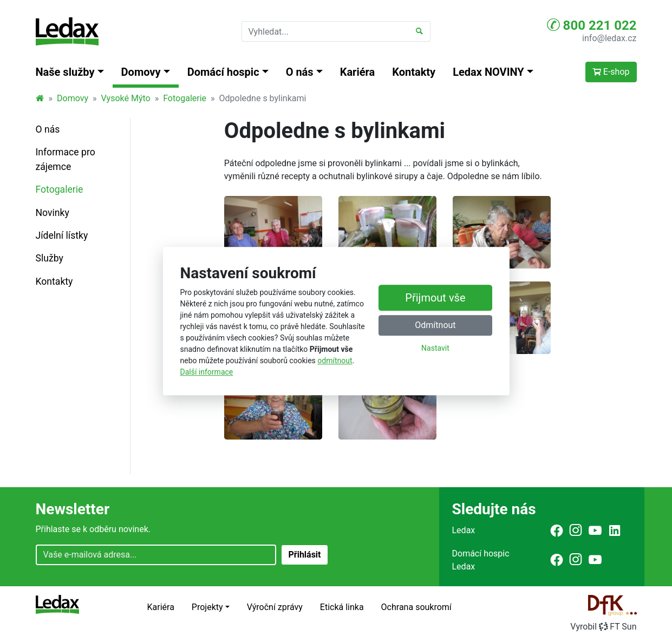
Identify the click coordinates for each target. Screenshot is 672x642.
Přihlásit (304, 555)
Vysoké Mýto (125, 98)
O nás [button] (300, 72)
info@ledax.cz (609, 38)
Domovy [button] (141, 72)
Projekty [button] (207, 607)
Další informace (207, 372)
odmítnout (335, 361)
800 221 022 (592, 25)
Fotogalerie (185, 98)
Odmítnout (435, 326)
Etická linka (342, 607)
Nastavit (435, 349)
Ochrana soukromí (416, 607)
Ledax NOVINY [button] (488, 72)
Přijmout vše (435, 298)
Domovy (73, 98)
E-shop (611, 72)
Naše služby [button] (65, 72)
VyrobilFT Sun (603, 627)
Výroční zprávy (275, 607)
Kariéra (358, 72)
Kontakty (414, 72)
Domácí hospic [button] (223, 72)
